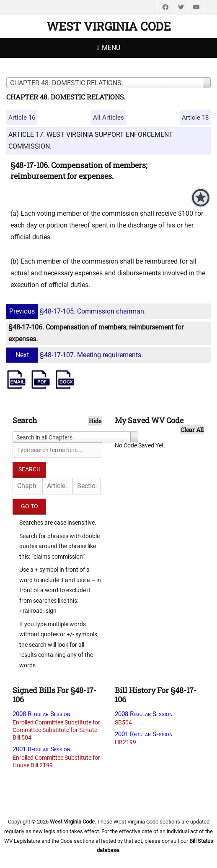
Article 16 (22, 118)
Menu (111, 48)
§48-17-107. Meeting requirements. (76, 355)
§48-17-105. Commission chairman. (77, 311)
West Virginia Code (109, 26)
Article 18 (195, 118)
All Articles (108, 118)
